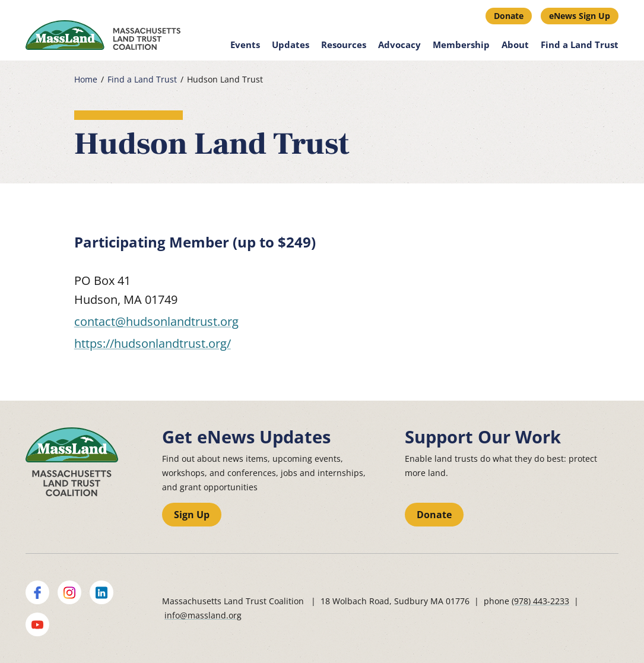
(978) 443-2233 (540, 601)
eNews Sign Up (580, 16)
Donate (509, 16)
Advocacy (399, 45)
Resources (344, 45)
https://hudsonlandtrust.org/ (153, 343)
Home (86, 80)
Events (245, 45)
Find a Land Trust (580, 45)
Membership (461, 45)
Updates (291, 45)
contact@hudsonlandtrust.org (156, 321)
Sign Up (192, 515)
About (515, 45)
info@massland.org (203, 615)
